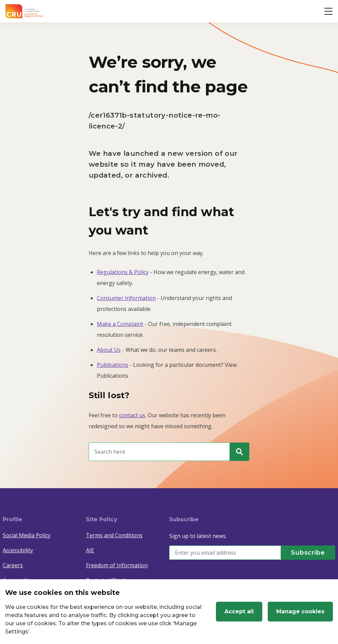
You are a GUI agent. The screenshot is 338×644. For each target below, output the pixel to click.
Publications (113, 365)
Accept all (239, 611)
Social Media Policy (27, 535)
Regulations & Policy (123, 272)
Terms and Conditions (114, 535)
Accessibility (18, 550)
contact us (132, 415)
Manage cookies (300, 611)
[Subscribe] (308, 553)
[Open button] (328, 11)
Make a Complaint (120, 324)
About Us (109, 350)
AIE (90, 550)
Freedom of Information (117, 565)
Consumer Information (126, 298)
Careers (13, 565)
